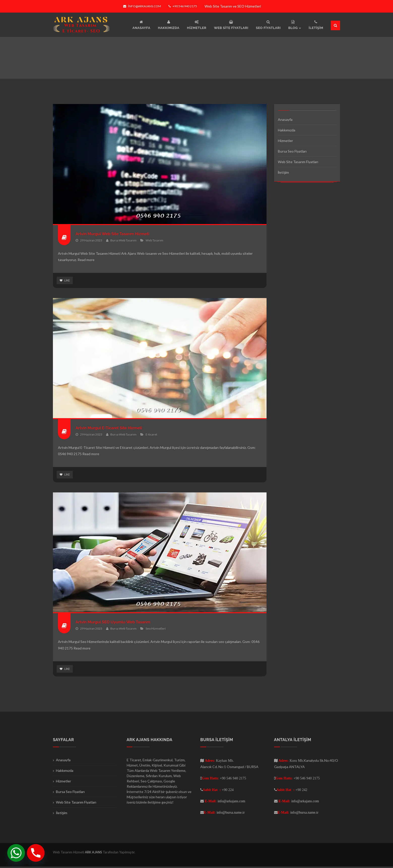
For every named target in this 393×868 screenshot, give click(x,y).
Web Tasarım (154, 240)
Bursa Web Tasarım (123, 240)
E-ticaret (151, 435)
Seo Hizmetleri (156, 629)
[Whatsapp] (16, 853)
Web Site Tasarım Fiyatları (298, 162)
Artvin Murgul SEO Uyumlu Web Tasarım (118, 623)
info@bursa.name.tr (231, 814)
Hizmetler (285, 141)
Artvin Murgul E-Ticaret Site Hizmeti (114, 428)
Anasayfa (285, 119)
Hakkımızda (287, 130)
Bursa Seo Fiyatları (292, 151)
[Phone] (36, 853)
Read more (86, 260)
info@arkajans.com (142, 6)
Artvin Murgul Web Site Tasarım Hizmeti (118, 233)
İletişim (284, 172)
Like (65, 281)
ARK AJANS (94, 853)
